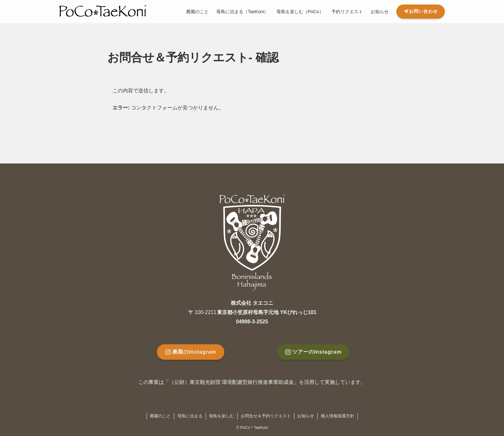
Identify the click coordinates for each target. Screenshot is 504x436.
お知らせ (306, 416)
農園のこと (160, 416)
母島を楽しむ (221, 416)
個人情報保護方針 (337, 416)
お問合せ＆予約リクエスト (266, 416)
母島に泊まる (190, 416)
